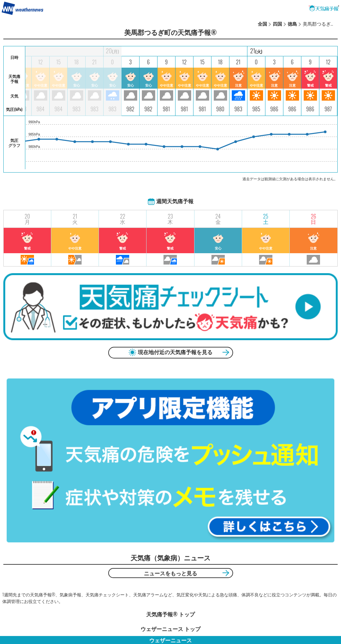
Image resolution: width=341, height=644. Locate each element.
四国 (277, 23)
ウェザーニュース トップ (170, 629)
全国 (262, 23)
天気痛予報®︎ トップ (170, 614)
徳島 (292, 23)
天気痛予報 (324, 8)
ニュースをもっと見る (170, 573)
